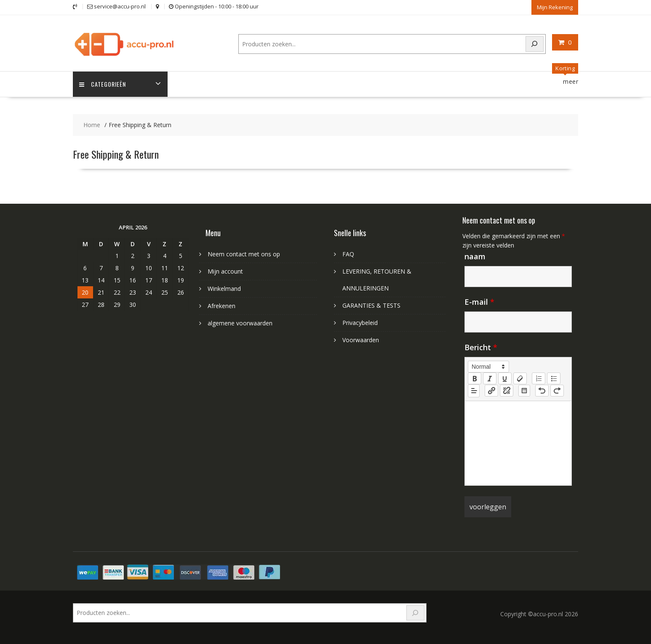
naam (475, 256)
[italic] (490, 378)
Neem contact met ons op (244, 254)
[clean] (520, 378)
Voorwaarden (361, 340)
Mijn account (225, 271)
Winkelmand (224, 289)
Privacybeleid (360, 323)
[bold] (475, 378)
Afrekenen (221, 306)
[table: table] (524, 391)
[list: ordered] (539, 378)
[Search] (535, 44)
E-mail (479, 302)
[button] (488, 367)
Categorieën (103, 84)
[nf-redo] (557, 391)
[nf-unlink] (507, 391)
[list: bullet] (554, 378)
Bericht (481, 347)
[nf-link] (491, 391)
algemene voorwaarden (240, 323)
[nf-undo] (542, 391)
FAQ (348, 254)
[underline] (505, 378)
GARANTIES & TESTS (371, 305)
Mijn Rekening (555, 7)
